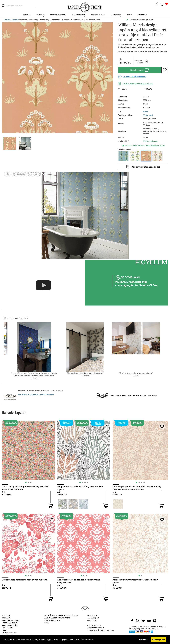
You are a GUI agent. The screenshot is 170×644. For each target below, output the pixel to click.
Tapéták (15, 20)
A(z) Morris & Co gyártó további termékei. (36, 395)
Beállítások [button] (87, 639)
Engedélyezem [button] (159, 640)
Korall (146, 111)
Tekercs (141, 63)
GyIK (47, 623)
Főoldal (7, 20)
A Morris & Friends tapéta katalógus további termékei (134, 395)
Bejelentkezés (9, 633)
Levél (151, 115)
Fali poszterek (9, 623)
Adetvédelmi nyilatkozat (57, 618)
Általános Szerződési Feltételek (61, 615)
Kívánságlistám (52, 620)
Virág (146, 115)
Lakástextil (8, 628)
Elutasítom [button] (144, 640)
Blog (4, 630)
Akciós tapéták (10, 625)
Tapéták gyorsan (11, 620)
